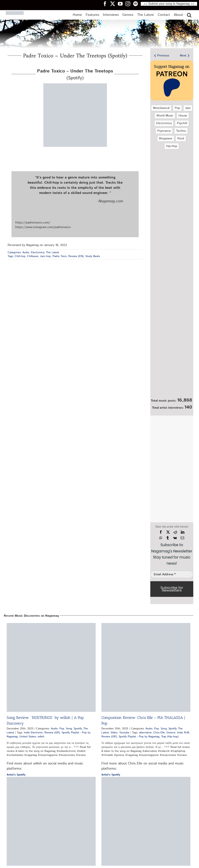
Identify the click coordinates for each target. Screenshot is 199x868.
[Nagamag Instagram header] (129, 4)
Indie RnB (183, 733)
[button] (189, 15)
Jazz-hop (45, 256)
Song (69, 729)
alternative (145, 733)
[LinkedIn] (183, 532)
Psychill (182, 123)
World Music (165, 116)
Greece (171, 733)
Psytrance (164, 131)
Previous (163, 56)
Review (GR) (52, 733)
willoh (41, 737)
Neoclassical (161, 108)
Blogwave (166, 139)
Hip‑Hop (172, 146)
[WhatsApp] (161, 538)
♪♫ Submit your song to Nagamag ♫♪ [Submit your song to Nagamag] (169, 4)
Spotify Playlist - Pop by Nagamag (139, 737)
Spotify (78, 729)
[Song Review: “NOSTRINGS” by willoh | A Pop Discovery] (51, 667)
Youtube (124, 733)
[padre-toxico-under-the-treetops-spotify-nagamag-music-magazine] (75, 85)
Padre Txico (60, 256)
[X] (168, 532)
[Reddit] (175, 532)
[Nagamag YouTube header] (122, 4)
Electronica (38, 252)
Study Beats (93, 256)
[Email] (182, 538)
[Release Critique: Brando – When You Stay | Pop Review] (51, 821)
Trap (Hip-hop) (170, 737)
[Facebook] (161, 532)
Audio (26, 252)
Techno (181, 131)
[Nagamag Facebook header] (106, 4)
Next (183, 56)
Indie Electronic (33, 733)
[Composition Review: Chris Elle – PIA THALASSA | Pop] (146, 667)
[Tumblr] (168, 538)
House (183, 116)
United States (28, 737)
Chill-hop (20, 256)
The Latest (53, 252)
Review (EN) (76, 256)
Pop (177, 108)
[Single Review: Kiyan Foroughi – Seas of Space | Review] (146, 821)
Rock (181, 139)
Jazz (188, 108)
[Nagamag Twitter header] (114, 4)
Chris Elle (159, 733)
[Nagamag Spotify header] (137, 4)
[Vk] (175, 538)
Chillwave (33, 256)
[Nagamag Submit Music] (172, 376)
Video (114, 733)
